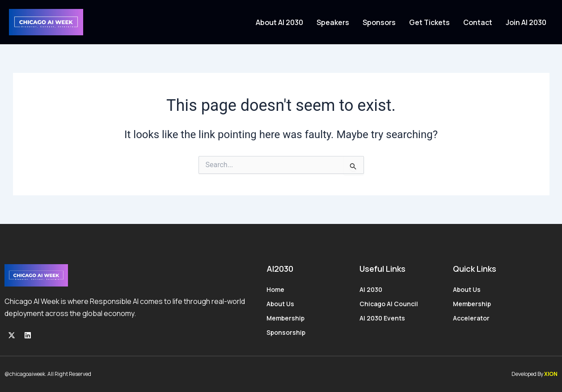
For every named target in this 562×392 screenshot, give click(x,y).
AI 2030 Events (382, 318)
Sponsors (379, 22)
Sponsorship (286, 332)
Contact (478, 22)
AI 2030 (371, 289)
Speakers (333, 22)
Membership (285, 318)
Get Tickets (429, 22)
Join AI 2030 (526, 22)
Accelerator (471, 318)
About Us (280, 304)
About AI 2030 (279, 22)
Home (275, 289)
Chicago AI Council (389, 304)
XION (551, 374)
